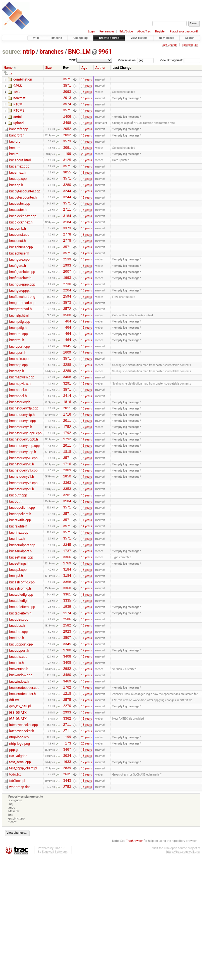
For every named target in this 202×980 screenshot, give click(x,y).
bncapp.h (16, 199)
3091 (67, 158)
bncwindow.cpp (21, 756)
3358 (67, 651)
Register (160, 31)
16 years (86, 101)
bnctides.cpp (19, 692)
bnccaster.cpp (20, 220)
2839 (67, 862)
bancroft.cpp (19, 136)
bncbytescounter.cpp (25, 206)
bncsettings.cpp (21, 622)
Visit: (72, 60)
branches (51, 52)
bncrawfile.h (18, 587)
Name (8, 68)
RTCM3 (19, 115)
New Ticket (166, 38)
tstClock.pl (17, 876)
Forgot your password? (184, 31)
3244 (67, 207)
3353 (67, 545)
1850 (67, 531)
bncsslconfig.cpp (22, 650)
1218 (67, 777)
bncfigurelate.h (20, 305)
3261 (67, 552)
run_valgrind (18, 847)
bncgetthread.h (21, 340)
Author (101, 68)
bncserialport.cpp (22, 608)
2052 (67, 136)
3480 (67, 756)
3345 (67, 383)
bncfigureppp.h (20, 319)
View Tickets (139, 38)
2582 (67, 700)
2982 (67, 749)
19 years (86, 355)
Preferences (107, 31)
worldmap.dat (20, 883)
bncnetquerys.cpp (22, 467)
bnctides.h (17, 699)
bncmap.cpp (18, 404)
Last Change (170, 45)
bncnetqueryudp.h (23, 502)
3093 (67, 94)
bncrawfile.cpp (20, 580)
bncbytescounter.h (23, 213)
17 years (86, 122)
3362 (67, 806)
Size (48, 68)
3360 (67, 658)
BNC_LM (79, 52)
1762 (67, 770)
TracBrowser (134, 937)
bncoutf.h (16, 559)
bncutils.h (16, 742)
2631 (67, 869)
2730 (67, 313)
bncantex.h (17, 185)
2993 (67, 799)
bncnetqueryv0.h (22, 516)
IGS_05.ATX (18, 798)
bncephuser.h (19, 277)
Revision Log (190, 45)
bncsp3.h (16, 643)
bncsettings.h (19, 629)
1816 (67, 446)
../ (11, 73)
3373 (67, 249)
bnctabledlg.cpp (21, 664)
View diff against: (180, 60)
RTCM (18, 108)
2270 (67, 791)
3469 (67, 763)
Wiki (36, 38)
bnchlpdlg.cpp (20, 354)
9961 (105, 52)
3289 (67, 411)
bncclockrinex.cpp (23, 235)
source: (12, 52)
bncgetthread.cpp (22, 333)
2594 (67, 327)
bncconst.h (17, 263)
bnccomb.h (18, 249)
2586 (67, 693)
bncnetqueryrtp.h (22, 460)
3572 (67, 341)
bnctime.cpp (18, 706)
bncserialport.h (20, 615)
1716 (67, 460)
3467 (67, 841)
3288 (67, 404)
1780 (67, 728)
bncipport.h (18, 390)
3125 (67, 172)
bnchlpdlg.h (18, 361)
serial (17, 122)
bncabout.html (20, 171)
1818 (67, 503)
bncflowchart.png (22, 326)
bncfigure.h (18, 291)
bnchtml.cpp (19, 368)
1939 (67, 679)
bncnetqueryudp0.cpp (25, 481)
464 (68, 355)
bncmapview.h (20, 425)
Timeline (56, 38)
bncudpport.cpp (21, 721)
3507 (67, 714)
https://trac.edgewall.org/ (183, 948)
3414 (67, 439)
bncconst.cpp (19, 256)
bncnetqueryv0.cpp (23, 509)
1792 (67, 481)
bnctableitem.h (20, 685)
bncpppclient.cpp (22, 566)
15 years (86, 94)
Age (84, 68)
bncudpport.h (19, 728)
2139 (67, 284)
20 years (86, 165)
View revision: (127, 60)
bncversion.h (19, 749)
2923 (67, 707)
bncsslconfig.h (20, 657)
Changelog (80, 38)
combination (23, 79)
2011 (67, 453)
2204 (67, 320)
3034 (67, 848)
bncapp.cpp (18, 192)
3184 (67, 235)
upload (19, 129)
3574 (67, 108)
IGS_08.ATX (18, 805)
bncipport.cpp (20, 383)
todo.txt (15, 868)
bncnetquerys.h (21, 474)
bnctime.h (17, 713)
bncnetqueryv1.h (22, 530)
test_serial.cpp (20, 854)
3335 (67, 672)
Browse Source (109, 38)
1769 (67, 629)
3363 (67, 538)
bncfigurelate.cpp (22, 298)
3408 (67, 418)
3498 (67, 129)
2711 (67, 228)
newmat (19, 101)
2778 (67, 256)
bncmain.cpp (19, 397)
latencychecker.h (22, 819)
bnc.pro (15, 150)
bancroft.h (17, 143)
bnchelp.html (19, 347)
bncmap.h (17, 411)
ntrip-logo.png (20, 833)
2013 (67, 101)
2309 (67, 524)
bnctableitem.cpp (22, 678)
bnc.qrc (15, 157)
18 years (86, 686)
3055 (67, 186)
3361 (67, 665)
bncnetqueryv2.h (22, 545)
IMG (16, 94)
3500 (67, 348)
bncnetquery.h (20, 446)
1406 (67, 122)
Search (190, 38)
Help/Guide (126, 31)
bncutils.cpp (18, 735)
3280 (67, 200)
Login (92, 31)
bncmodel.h (18, 439)
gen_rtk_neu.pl (20, 791)
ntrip (29, 52)
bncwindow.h (19, 763)
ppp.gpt (15, 840)
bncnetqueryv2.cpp (23, 538)
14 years (86, 80)
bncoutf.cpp (18, 552)
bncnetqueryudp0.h (24, 488)
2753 (67, 883)
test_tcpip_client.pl (23, 861)
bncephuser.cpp (21, 270)
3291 (67, 425)
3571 (67, 80)
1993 (67, 291)
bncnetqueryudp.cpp (24, 495)
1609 (67, 390)
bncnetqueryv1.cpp (23, 523)
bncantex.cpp (19, 178)
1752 (67, 474)
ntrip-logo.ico (19, 826)
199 (68, 165)
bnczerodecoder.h (22, 777)
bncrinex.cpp (19, 594)
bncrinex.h (17, 601)
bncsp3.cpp (18, 636)
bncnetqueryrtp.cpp (24, 453)
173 (68, 834)
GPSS (18, 87)
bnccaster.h (18, 227)
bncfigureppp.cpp (22, 312)
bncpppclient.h (20, 573)
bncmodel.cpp (20, 432)
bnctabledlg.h (19, 671)
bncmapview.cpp (22, 418)
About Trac (144, 31)
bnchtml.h (17, 375)
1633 (67, 855)
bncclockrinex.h (21, 242)
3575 (67, 784)
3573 (67, 150)
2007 (67, 298)
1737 (67, 615)
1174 (67, 686)
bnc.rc (14, 164)
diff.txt (14, 784)
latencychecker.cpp (23, 812)
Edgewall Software (54, 948)
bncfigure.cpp (19, 284)
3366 (67, 622)
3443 (67, 876)
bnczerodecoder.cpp (24, 770)
